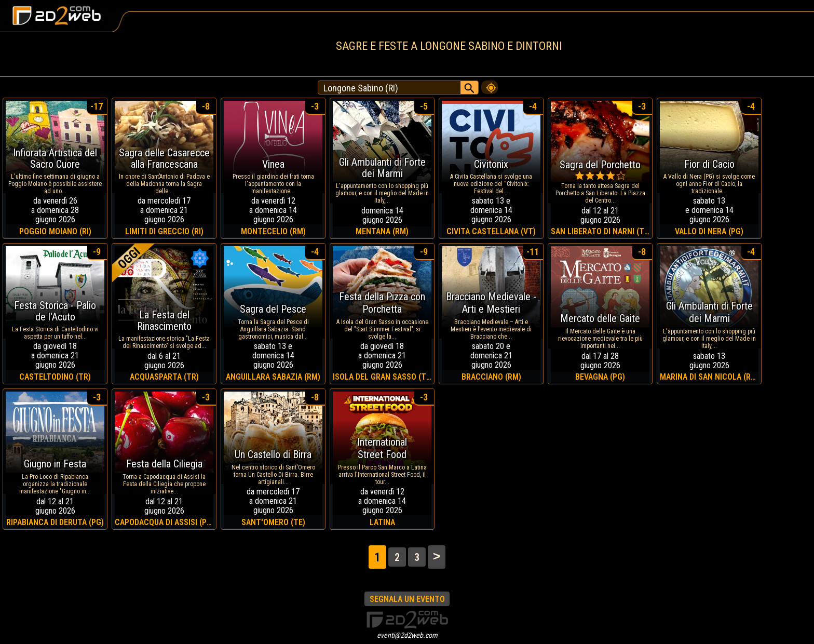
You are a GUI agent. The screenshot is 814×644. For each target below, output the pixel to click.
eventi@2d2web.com (407, 635)
